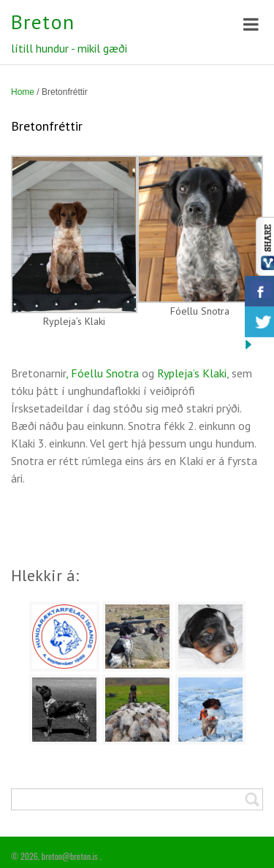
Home (23, 92)
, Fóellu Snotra (102, 373)
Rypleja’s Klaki (192, 373)
